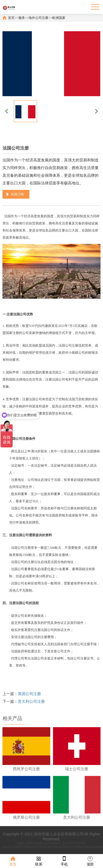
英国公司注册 (29, 694)
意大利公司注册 (31, 702)
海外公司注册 (38, 18)
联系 (39, 861)
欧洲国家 (59, 18)
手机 (64, 861)
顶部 (90, 861)
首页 (11, 18)
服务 (22, 18)
